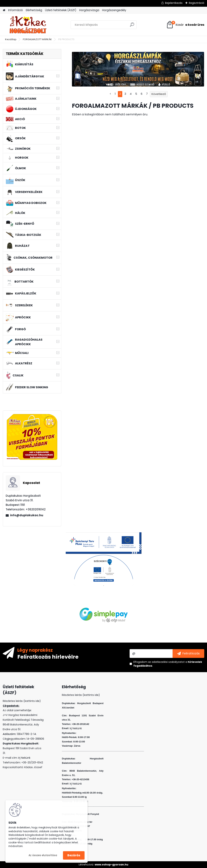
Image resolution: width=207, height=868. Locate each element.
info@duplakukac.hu (27, 515)
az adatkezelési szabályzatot (166, 662)
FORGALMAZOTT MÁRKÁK (37, 39)
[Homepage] (4, 10)
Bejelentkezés (174, 3)
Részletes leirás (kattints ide (21, 701)
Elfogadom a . (168, 664)
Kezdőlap (11, 39)
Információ (16, 10)
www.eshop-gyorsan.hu (111, 865)
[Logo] (28, 25)
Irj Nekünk (24, 758)
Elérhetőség (34, 10)
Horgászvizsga (89, 10)
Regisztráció (197, 3)
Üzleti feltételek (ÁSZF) (61, 10)
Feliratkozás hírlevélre (48, 657)
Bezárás (74, 855)
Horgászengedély (114, 10)
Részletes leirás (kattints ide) (81, 695)
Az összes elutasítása (43, 855)
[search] (132, 26)
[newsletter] (188, 654)
